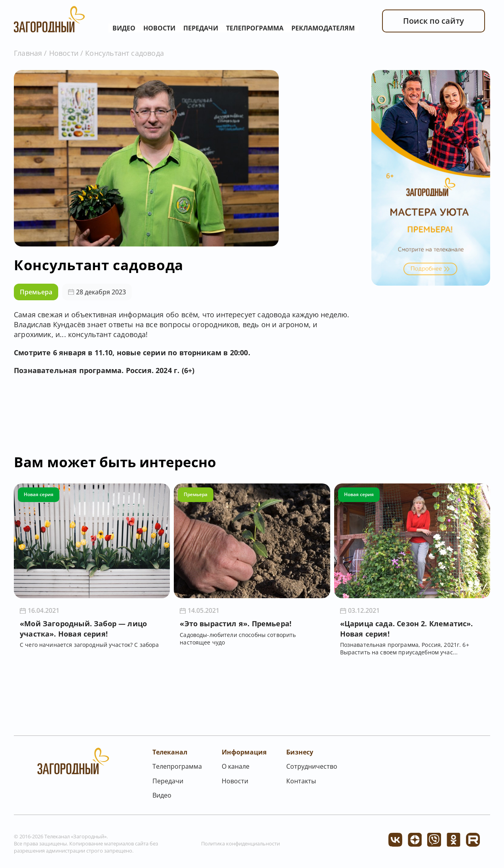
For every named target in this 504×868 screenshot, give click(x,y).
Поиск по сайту (434, 21)
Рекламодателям (323, 28)
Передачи (201, 28)
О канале (236, 766)
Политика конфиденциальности (241, 843)
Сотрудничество (312, 766)
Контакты (301, 781)
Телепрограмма (255, 28)
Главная (28, 53)
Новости (159, 28)
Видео (124, 28)
